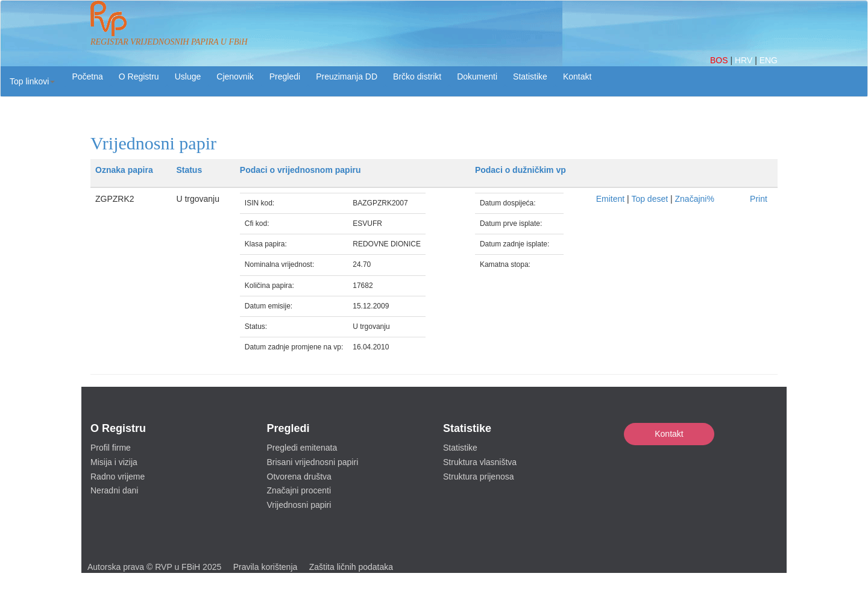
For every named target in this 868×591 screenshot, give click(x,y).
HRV (745, 60)
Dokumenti (477, 77)
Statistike (530, 77)
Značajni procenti (299, 490)
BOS (720, 60)
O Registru (139, 77)
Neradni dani (114, 490)
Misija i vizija (114, 462)
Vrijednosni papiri (299, 505)
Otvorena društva (299, 477)
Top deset (649, 199)
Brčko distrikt (417, 77)
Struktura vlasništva (480, 462)
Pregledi (285, 77)
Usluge (188, 77)
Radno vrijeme (118, 477)
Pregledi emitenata (302, 448)
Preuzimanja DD (347, 77)
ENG (769, 60)
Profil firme (111, 448)
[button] (32, 81)
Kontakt (669, 434)
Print (759, 199)
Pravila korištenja (266, 567)
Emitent (610, 199)
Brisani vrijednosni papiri (313, 462)
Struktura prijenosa (479, 477)
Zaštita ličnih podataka (351, 567)
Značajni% (695, 199)
